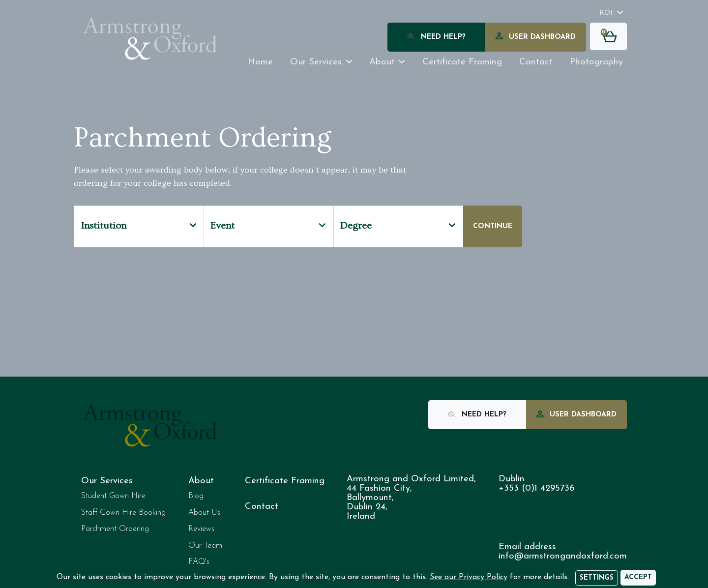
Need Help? (437, 38)
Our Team (205, 546)
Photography (596, 62)
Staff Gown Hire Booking (123, 513)
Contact (536, 62)
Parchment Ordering (115, 529)
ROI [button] (606, 13)
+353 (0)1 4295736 (536, 488)
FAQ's (199, 562)
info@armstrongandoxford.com (563, 556)
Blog (196, 496)
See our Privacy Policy (469, 577)
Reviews (201, 529)
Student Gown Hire (113, 496)
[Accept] (638, 578)
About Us (204, 513)
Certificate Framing (285, 481)
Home (260, 62)
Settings (597, 578)
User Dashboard (536, 38)
